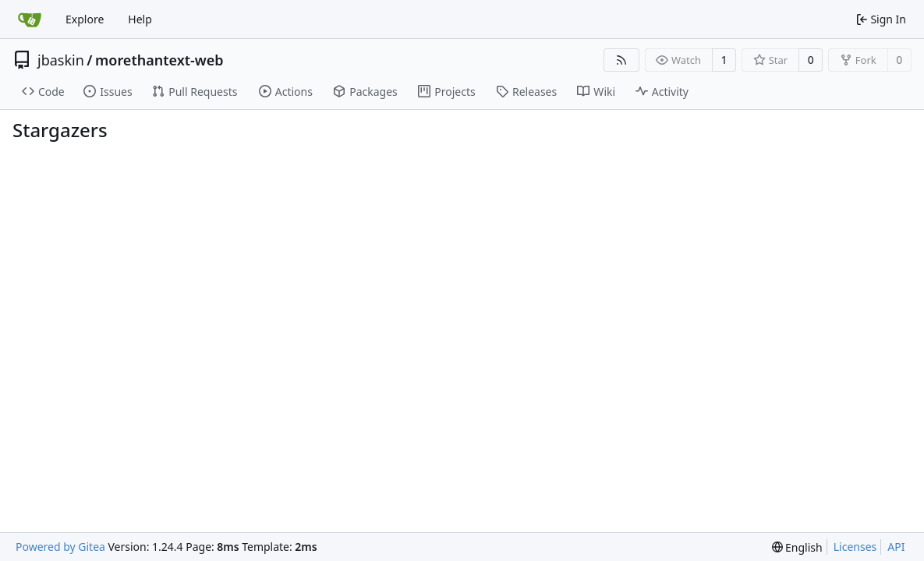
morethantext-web (159, 60)
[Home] (30, 19)
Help (140, 19)
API (896, 547)
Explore (85, 19)
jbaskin (61, 60)
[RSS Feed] (621, 60)
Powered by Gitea (60, 547)
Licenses (855, 547)
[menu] (797, 547)
